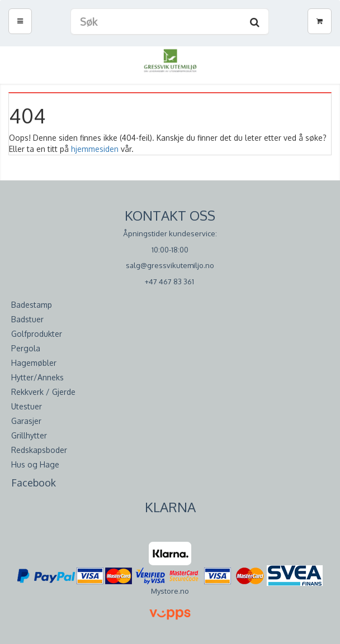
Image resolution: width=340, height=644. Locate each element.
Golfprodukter (37, 334)
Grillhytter (29, 435)
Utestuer (27, 406)
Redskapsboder (39, 450)
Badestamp (32, 305)
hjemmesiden (95, 149)
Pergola (26, 348)
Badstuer (27, 319)
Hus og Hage (35, 464)
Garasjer (26, 421)
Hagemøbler (34, 363)
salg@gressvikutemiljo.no (170, 265)
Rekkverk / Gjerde (43, 392)
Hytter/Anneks (37, 377)
